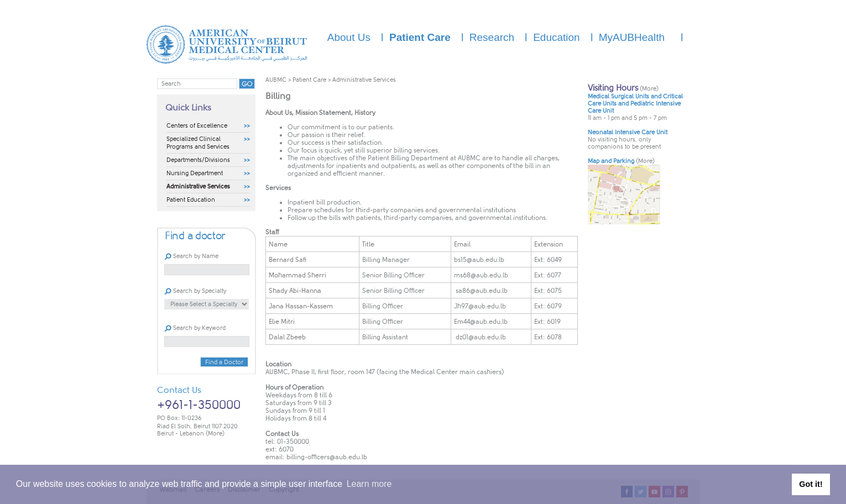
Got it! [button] (811, 484)
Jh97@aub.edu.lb (480, 306)
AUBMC (276, 80)
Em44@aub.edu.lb (481, 322)
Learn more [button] (369, 484)
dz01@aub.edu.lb (480, 337)
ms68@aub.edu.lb (481, 275)
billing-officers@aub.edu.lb (327, 457)
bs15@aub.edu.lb (479, 260)
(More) (215, 434)
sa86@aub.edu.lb (481, 291)
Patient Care (309, 80)
